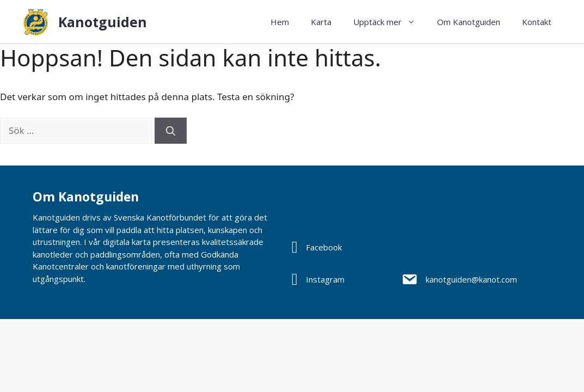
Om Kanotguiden (469, 22)
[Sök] (171, 131)
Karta (321, 22)
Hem (280, 22)
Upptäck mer (390, 22)
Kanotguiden (103, 22)
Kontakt (537, 22)
